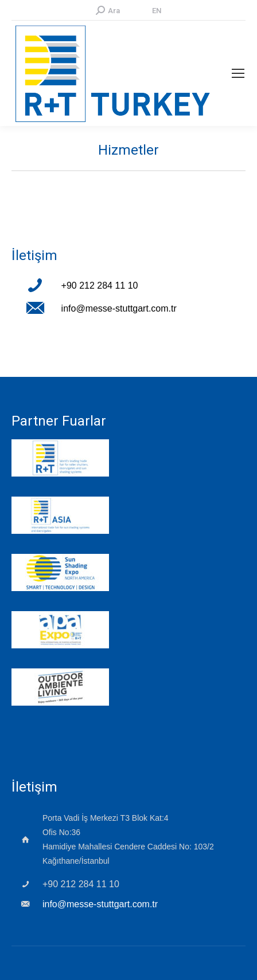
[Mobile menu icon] (238, 73)
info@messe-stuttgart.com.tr (119, 308)
